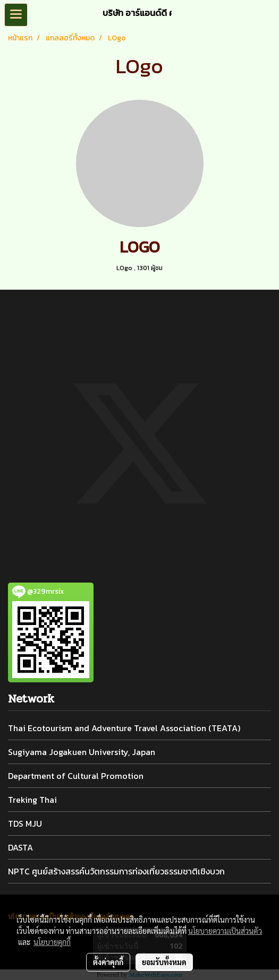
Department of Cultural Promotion (76, 776)
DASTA (20, 847)
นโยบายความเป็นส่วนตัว (225, 931)
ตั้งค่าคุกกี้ (108, 962)
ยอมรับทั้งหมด (164, 962)
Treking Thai (32, 800)
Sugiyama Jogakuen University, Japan (82, 752)
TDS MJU (25, 823)
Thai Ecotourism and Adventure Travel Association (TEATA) (124, 728)
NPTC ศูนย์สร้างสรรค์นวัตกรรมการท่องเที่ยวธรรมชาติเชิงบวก (116, 871)
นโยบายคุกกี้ (52, 942)
